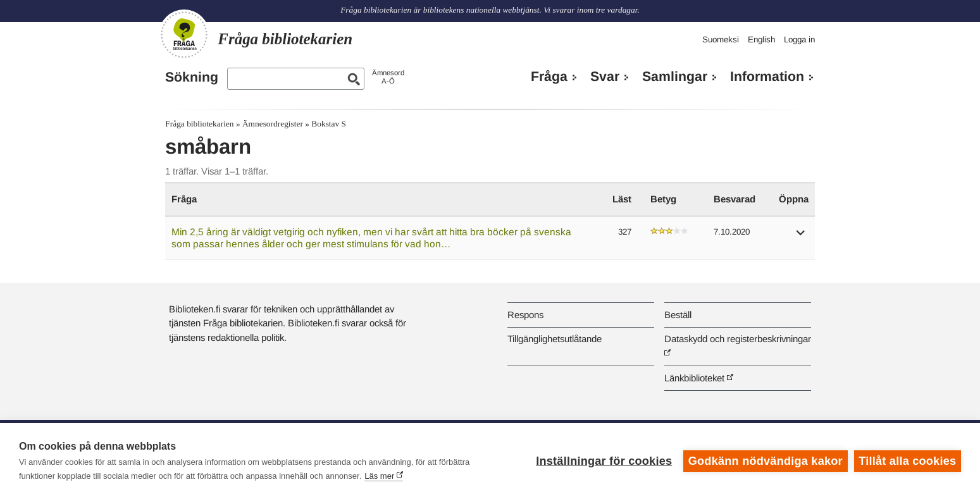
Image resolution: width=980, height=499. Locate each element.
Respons (525, 315)
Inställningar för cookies (604, 461)
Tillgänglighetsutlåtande (555, 339)
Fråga (549, 77)
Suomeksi (721, 40)
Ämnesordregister (273, 124)
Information (767, 77)
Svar (605, 77)
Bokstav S (329, 124)
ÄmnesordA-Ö (388, 77)
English (761, 40)
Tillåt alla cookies (907, 461)
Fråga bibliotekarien (199, 124)
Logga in (799, 40)
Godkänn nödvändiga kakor (766, 461)
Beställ (678, 315)
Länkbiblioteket (694, 378)
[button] (801, 237)
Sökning (192, 77)
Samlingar (675, 77)
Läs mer (379, 476)
